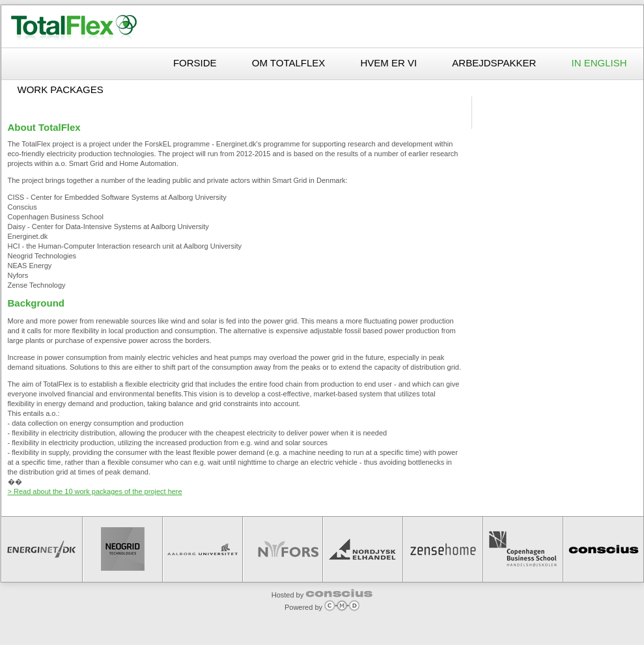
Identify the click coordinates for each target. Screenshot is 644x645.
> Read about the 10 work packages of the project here (95, 491)
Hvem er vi (390, 63)
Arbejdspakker (495, 63)
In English (599, 63)
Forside (196, 63)
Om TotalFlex (290, 63)
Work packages (61, 89)
